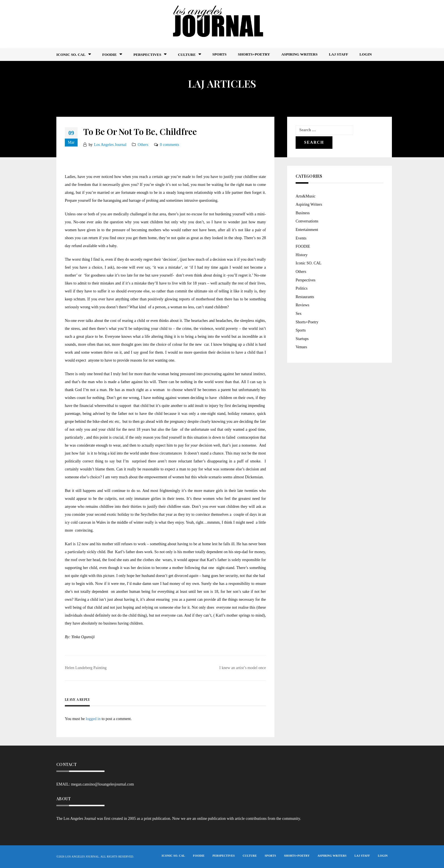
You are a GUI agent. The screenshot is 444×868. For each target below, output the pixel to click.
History (302, 255)
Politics (302, 288)
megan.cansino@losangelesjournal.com (103, 784)
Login (365, 54)
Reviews (302, 305)
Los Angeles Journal (110, 145)
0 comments (170, 145)
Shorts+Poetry (254, 54)
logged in (93, 719)
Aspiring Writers (299, 54)
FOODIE (109, 55)
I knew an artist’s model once (243, 668)
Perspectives (147, 55)
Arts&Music (306, 196)
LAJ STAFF (338, 54)
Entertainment (307, 230)
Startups (302, 339)
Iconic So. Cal (71, 55)
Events (301, 238)
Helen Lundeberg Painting (86, 668)
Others (143, 145)
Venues (301, 347)
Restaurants (305, 297)
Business (303, 213)
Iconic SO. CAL (309, 263)
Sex (299, 314)
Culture (187, 55)
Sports (219, 54)
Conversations (307, 221)
